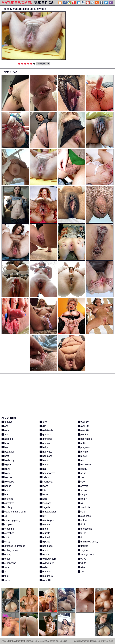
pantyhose (85, 439)
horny (44, 465)
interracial (46, 482)
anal (5, 426)
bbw (5, 443)
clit (4, 516)
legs (43, 499)
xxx (81, 572)
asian (6, 430)
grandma (46, 439)
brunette (7, 499)
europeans (9, 563)
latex (44, 490)
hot (43, 469)
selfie (82, 473)
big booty (8, 460)
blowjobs (8, 482)
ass (5, 435)
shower (83, 490)
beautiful (8, 452)
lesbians (45, 503)
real (81, 460)
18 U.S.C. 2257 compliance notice (51, 641)
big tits (7, 465)
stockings (84, 516)
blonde (7, 477)
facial (6, 567)
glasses (45, 435)
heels (44, 460)
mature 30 (46, 576)
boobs (6, 486)
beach (6, 447)
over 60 (83, 426)
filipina (6, 580)
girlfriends (46, 430)
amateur (7, 422)
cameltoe (8, 503)
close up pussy (11, 520)
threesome (85, 529)
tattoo (82, 520)
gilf (43, 426)
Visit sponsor (43, 64)
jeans (44, 486)
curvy (6, 542)
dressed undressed (13, 546)
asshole (7, 439)
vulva (82, 559)
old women (47, 563)
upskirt (83, 546)
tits (81, 537)
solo (81, 512)
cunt (5, 537)
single (82, 495)
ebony (6, 554)
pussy (82, 456)
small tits (84, 507)
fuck (43, 422)
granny (45, 443)
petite (82, 443)
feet (5, 576)
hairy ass (46, 452)
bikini (6, 469)
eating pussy (10, 550)
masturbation (48, 512)
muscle (45, 533)
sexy (81, 482)
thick (81, 524)
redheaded (85, 465)
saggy (82, 469)
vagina (83, 550)
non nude (46, 546)
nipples (45, 542)
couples (7, 524)
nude (44, 550)
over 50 (83, 422)
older (44, 567)
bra (5, 495)
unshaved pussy (88, 542)
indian (44, 477)
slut (81, 503)
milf (43, 516)
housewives (47, 473)
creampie (8, 529)
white (82, 563)
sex (81, 477)
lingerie (45, 507)
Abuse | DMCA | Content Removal (18, 641)
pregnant (84, 447)
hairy (44, 447)
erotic (6, 559)
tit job (82, 533)
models (45, 524)
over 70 (83, 430)
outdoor (45, 572)
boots (6, 490)
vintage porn (86, 554)
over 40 (45, 580)
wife (81, 567)
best (5, 456)
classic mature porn (14, 512)
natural (45, 537)
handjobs (46, 456)
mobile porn (47, 520)
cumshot (8, 533)
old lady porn (48, 559)
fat (4, 572)
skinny (82, 499)
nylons (45, 554)
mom (44, 529)
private (83, 452)
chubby (7, 507)
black (6, 473)
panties (83, 435)
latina (44, 495)
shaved (83, 486)
